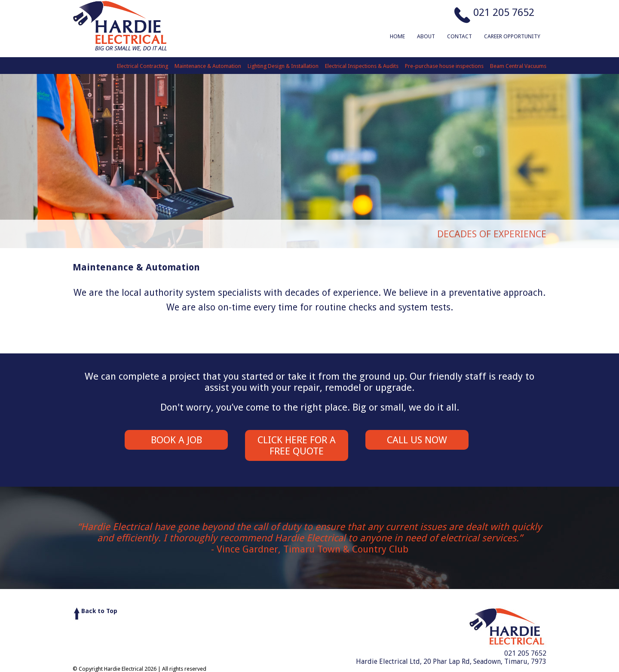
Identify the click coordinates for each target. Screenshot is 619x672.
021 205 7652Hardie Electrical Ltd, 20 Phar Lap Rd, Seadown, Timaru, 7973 (451, 657)
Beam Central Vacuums (518, 66)
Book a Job (176, 440)
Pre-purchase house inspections (444, 66)
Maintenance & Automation (208, 66)
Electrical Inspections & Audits (362, 66)
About (426, 36)
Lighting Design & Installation (283, 66)
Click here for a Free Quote (297, 445)
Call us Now (417, 440)
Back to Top (99, 611)
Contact (460, 36)
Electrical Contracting (142, 66)
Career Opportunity (512, 36)
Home (397, 36)
